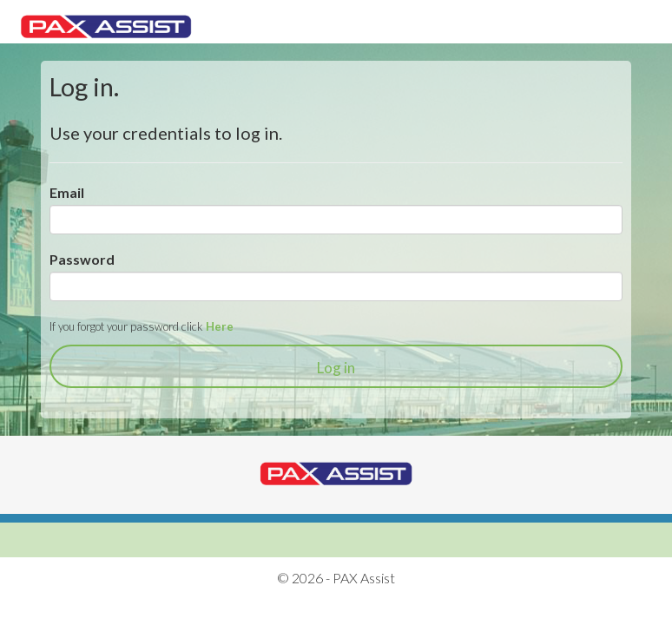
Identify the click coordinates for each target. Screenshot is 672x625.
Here (220, 326)
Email (67, 192)
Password (82, 259)
